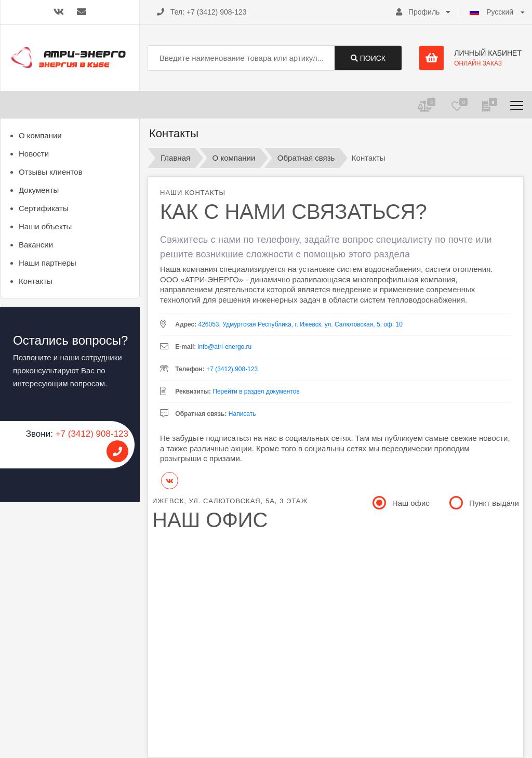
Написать (242, 414)
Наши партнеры (48, 263)
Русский (493, 12)
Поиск (368, 58)
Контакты (36, 281)
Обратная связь (306, 158)
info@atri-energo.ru (225, 347)
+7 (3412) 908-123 (217, 12)
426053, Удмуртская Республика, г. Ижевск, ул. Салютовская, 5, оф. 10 (300, 324)
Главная (175, 158)
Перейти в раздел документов (256, 391)
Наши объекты (45, 226)
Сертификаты (44, 208)
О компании (40, 135)
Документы (39, 190)
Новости (34, 154)
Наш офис (402, 502)
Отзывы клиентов (51, 172)
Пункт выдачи (485, 502)
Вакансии (36, 245)
